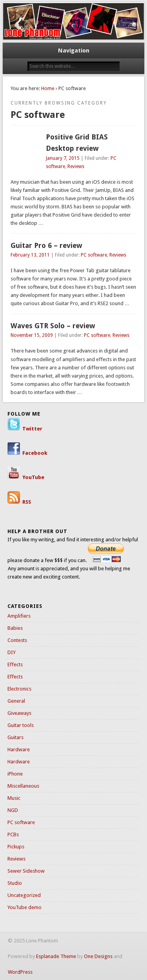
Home (48, 88)
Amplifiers (19, 616)
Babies (15, 628)
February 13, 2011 (30, 255)
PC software (94, 255)
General (16, 701)
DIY (12, 652)
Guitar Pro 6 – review (46, 245)
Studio (15, 883)
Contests (17, 640)
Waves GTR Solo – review (53, 326)
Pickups (16, 847)
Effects (15, 664)
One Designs (98, 956)
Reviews (76, 166)
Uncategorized (24, 895)
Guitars (15, 737)
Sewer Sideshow (26, 871)
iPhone (15, 774)
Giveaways (19, 713)
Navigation (74, 51)
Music (14, 798)
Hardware (19, 749)
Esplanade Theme (56, 956)
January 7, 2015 (63, 158)
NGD (13, 810)
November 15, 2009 (32, 335)
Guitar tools (21, 725)
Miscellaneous (23, 786)
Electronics (19, 689)
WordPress (20, 972)
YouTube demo (24, 907)
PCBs (13, 834)
